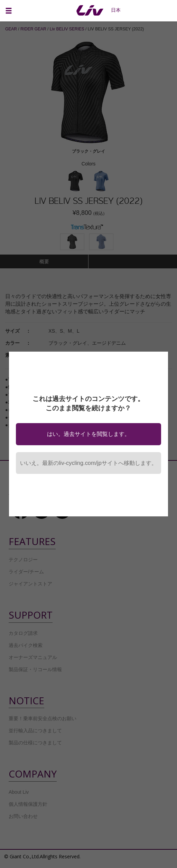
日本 (116, 10)
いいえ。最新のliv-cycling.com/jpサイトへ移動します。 (88, 463)
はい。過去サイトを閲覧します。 (88, 434)
